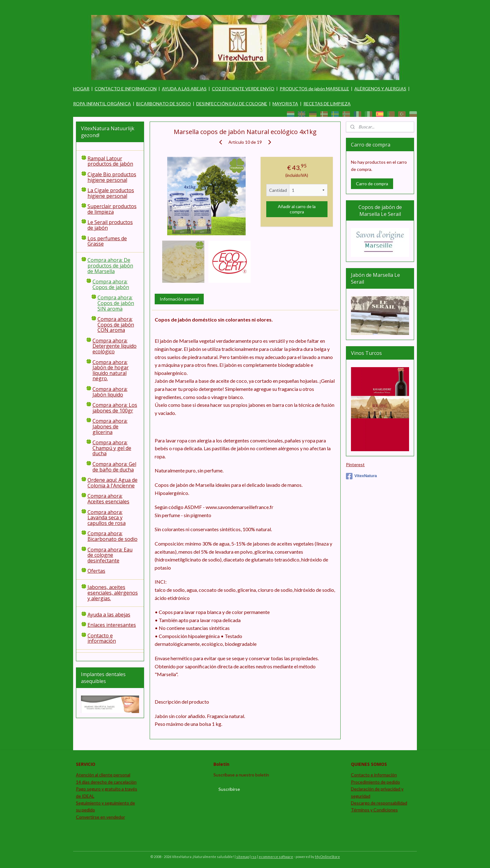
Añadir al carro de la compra (297, 209)
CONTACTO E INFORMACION (126, 89)
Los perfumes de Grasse (107, 241)
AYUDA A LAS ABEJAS (184, 89)
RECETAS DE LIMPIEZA (327, 104)
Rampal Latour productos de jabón (110, 161)
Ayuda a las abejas (109, 615)
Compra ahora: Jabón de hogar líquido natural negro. (111, 370)
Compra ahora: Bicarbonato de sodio (112, 536)
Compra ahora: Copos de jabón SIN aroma (116, 303)
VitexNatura (361, 476)
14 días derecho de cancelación (106, 782)
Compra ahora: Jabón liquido (110, 392)
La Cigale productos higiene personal (111, 193)
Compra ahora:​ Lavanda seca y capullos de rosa (107, 518)
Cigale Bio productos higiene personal (112, 177)
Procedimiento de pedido (375, 782)
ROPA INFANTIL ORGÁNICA (102, 104)
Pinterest (355, 464)
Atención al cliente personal (103, 775)
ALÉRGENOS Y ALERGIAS (380, 89)
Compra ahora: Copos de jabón (111, 284)
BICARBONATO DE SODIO (164, 104)
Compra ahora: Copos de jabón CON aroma (116, 324)
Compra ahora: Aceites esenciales (108, 499)
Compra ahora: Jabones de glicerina (110, 426)
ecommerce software (276, 857)
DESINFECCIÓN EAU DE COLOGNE (232, 104)
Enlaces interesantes (112, 625)
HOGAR (81, 89)
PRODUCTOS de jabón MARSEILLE (314, 89)
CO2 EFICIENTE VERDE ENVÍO (243, 89)
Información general (179, 299)
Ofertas (96, 571)
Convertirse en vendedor (100, 817)
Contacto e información (102, 638)
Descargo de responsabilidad (379, 803)
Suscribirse (229, 789)
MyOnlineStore (327, 857)
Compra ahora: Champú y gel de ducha (112, 448)
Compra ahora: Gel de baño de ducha (114, 467)
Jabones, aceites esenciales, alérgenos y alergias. (113, 593)
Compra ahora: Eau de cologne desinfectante (110, 555)
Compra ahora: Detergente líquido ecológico (115, 346)
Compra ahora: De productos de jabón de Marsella (110, 265)
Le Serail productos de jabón (110, 225)
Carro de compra (372, 184)
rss (254, 857)
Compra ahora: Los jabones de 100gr (115, 408)
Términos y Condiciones (374, 810)
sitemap (243, 857)
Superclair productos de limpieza (112, 209)
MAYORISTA (285, 104)
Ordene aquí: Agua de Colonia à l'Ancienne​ (112, 483)
